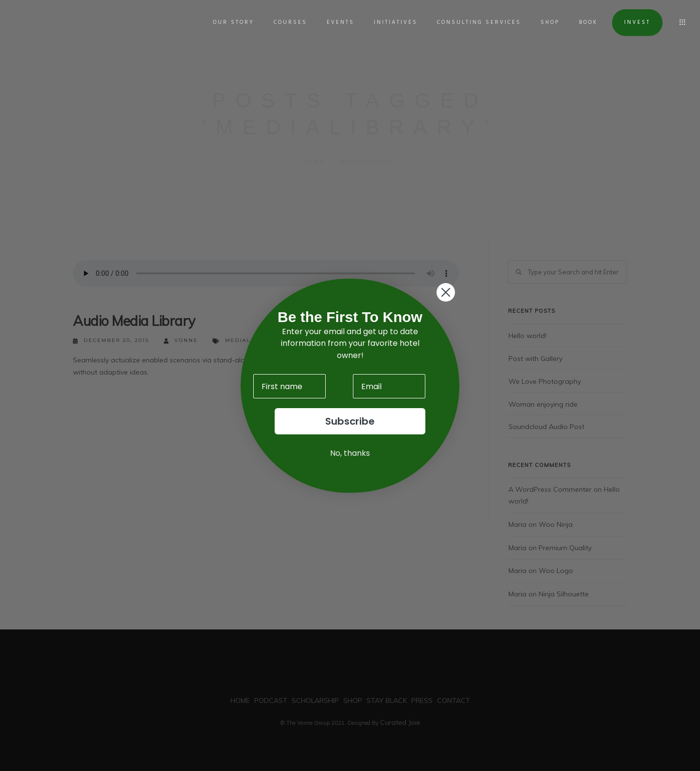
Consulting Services (475, 22)
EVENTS (337, 22)
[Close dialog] (446, 292)
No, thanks (350, 453)
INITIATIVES (392, 22)
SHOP (546, 22)
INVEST (633, 22)
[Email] (389, 386)
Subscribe (350, 421)
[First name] (289, 386)
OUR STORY (230, 22)
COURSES (287, 22)
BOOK (585, 22)
